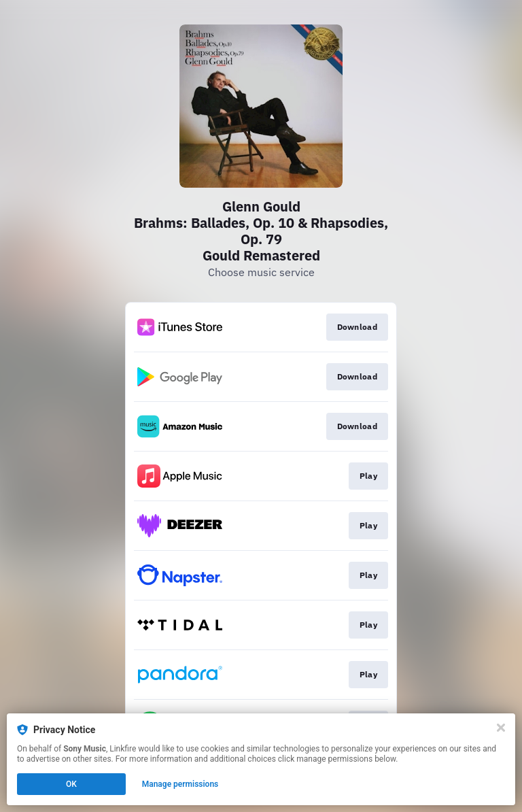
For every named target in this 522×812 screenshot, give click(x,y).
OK (71, 784)
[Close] (501, 728)
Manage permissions (180, 784)
